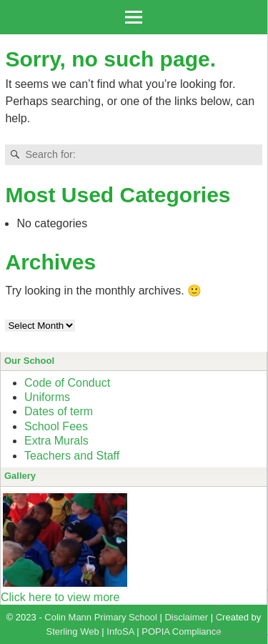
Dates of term (59, 411)
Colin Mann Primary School (101, 617)
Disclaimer (186, 617)
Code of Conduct (67, 383)
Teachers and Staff (72, 456)
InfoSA (120, 631)
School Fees (56, 426)
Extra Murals (56, 441)
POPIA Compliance (181, 631)
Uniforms (47, 397)
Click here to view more (60, 597)
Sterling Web (73, 631)
